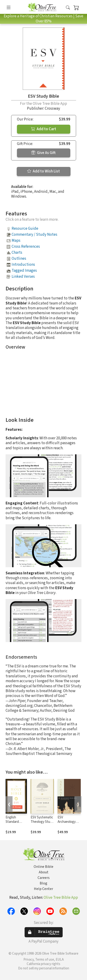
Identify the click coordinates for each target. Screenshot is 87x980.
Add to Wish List (43, 171)
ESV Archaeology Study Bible (67, 822)
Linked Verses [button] (23, 277)
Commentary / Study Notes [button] (34, 235)
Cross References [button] (26, 247)
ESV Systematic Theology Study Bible (42, 822)
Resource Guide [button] (25, 229)
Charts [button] (17, 253)
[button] (68, 8)
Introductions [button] (23, 265)
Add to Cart (44, 129)
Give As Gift (43, 153)
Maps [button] (16, 241)
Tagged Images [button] (24, 271)
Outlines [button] (19, 259)
